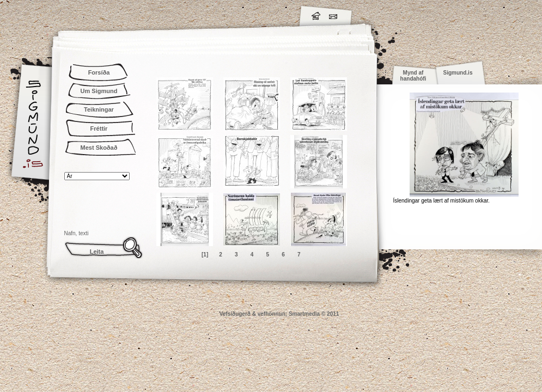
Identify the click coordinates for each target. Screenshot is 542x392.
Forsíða (99, 72)
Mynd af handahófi (413, 76)
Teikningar (99, 109)
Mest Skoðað (99, 148)
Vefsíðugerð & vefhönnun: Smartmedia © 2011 (279, 314)
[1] (205, 255)
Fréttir (99, 128)
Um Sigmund (99, 91)
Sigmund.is (130, 14)
